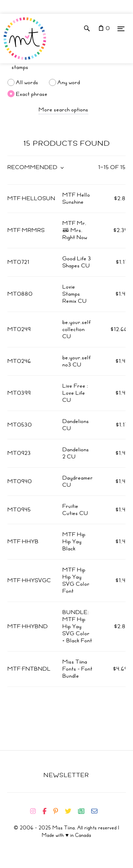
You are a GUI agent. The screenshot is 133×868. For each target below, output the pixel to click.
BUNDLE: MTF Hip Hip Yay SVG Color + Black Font (77, 626)
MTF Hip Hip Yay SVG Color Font (76, 580)
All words (27, 82)
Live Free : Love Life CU (75, 393)
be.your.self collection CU (77, 329)
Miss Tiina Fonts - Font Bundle (77, 669)
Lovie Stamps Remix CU (75, 294)
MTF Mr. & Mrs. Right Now (75, 230)
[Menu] (121, 28)
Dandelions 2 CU (76, 453)
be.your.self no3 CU (77, 361)
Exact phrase (32, 94)
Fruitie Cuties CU (75, 510)
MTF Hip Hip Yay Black (74, 542)
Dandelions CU (76, 425)
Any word (69, 82)
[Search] (66, 67)
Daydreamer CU (78, 481)
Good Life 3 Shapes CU (77, 262)
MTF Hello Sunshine (76, 198)
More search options (63, 110)
